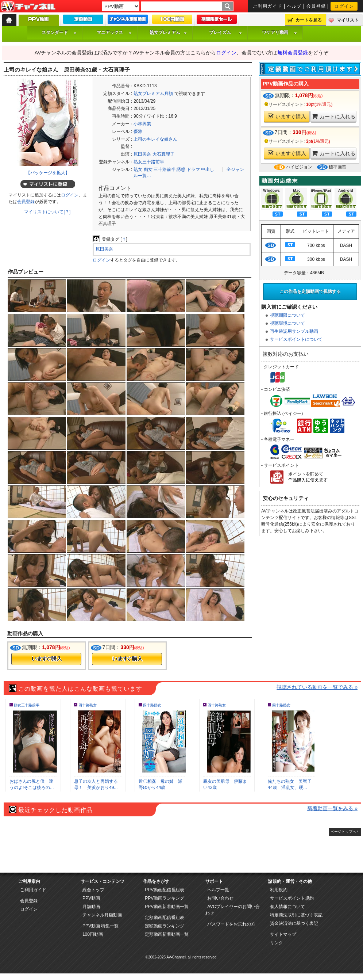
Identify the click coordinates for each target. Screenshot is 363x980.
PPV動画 (91, 898)
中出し (208, 169)
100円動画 (93, 934)
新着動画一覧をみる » (332, 808)
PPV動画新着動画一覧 (167, 907)
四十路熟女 (88, 705)
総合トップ (93, 890)
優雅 (138, 131)
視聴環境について (287, 323)
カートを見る (309, 20)
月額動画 (91, 907)
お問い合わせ (220, 898)
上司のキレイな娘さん (155, 139)
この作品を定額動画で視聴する (310, 291)
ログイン (344, 6)
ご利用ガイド (268, 6)
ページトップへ (343, 832)
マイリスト (348, 20)
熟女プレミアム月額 (153, 94)
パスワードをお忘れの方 (231, 924)
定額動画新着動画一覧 (167, 934)
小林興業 (142, 124)
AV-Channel (28, 7)
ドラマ (193, 169)
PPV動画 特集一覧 (101, 926)
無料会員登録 (293, 53)
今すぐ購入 (46, 659)
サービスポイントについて (296, 339)
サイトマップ (283, 934)
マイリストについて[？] (47, 212)
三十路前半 (165, 169)
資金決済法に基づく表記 (294, 923)
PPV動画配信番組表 (165, 890)
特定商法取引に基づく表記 (296, 915)
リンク (277, 943)
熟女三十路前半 (149, 162)
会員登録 (316, 6)
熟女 (138, 169)
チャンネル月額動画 (102, 915)
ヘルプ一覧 (218, 890)
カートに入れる (334, 116)
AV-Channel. (176, 957)
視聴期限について (287, 315)
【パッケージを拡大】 (48, 173)
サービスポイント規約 (292, 898)
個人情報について (287, 907)
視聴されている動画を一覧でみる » (317, 687)
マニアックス (114, 33)
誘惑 (181, 169)
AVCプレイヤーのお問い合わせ (233, 910)
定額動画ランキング (165, 926)
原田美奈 (142, 154)
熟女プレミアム (168, 33)
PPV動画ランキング (165, 898)
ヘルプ (294, 6)
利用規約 (279, 890)
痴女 (148, 169)
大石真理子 (163, 154)
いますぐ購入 (287, 116)
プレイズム (225, 33)
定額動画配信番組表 (165, 918)
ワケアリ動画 (279, 33)
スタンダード (59, 33)
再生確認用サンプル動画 (294, 331)
